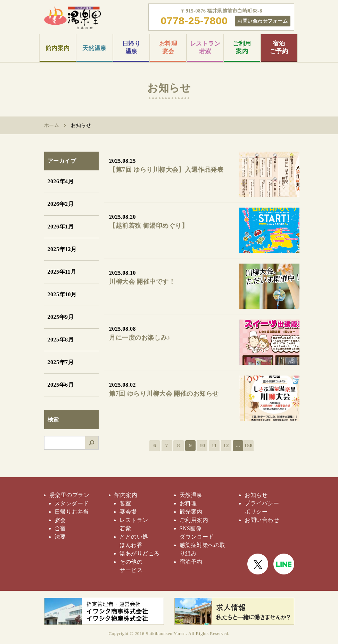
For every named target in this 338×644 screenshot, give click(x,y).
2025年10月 (62, 294)
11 (214, 445)
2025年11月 (62, 272)
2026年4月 (61, 181)
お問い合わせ (262, 520)
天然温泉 (94, 48)
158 (248, 445)
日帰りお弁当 (72, 512)
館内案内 (58, 48)
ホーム (52, 125)
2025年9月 (61, 317)
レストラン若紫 (205, 47)
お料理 (188, 503)
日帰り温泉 (131, 47)
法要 (60, 537)
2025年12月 (62, 249)
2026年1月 (61, 227)
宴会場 (128, 512)
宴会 (60, 520)
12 (226, 445)
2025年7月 (61, 362)
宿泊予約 (191, 562)
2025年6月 (61, 385)
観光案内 (191, 512)
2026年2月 (61, 204)
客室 (125, 503)
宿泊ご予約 (279, 47)
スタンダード (72, 503)
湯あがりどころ (140, 553)
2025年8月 (61, 340)
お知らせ (256, 495)
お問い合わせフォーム (262, 21)
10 (202, 445)
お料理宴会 (168, 47)
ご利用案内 (242, 47)
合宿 (60, 528)
